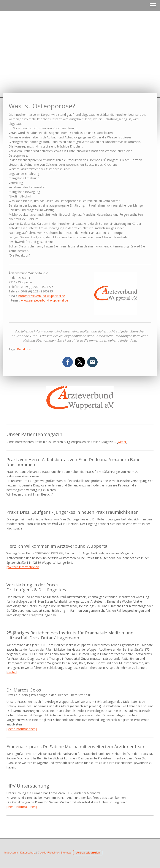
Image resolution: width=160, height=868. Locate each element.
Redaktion (24, 349)
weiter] (12, 672)
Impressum (11, 853)
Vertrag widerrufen (88, 853)
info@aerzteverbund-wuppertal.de (41, 296)
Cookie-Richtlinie (48, 853)
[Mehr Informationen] (22, 729)
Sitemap (66, 853)
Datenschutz (28, 853)
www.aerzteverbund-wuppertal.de (45, 300)
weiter (122, 442)
